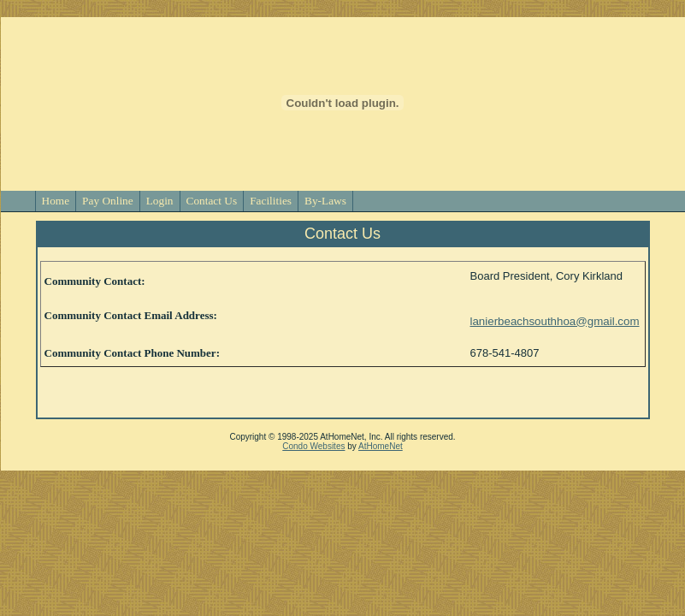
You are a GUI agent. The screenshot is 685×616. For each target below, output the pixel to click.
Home (56, 201)
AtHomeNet (381, 446)
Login (160, 201)
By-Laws (325, 201)
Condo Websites (313, 446)
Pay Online (108, 201)
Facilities (271, 201)
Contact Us (212, 201)
